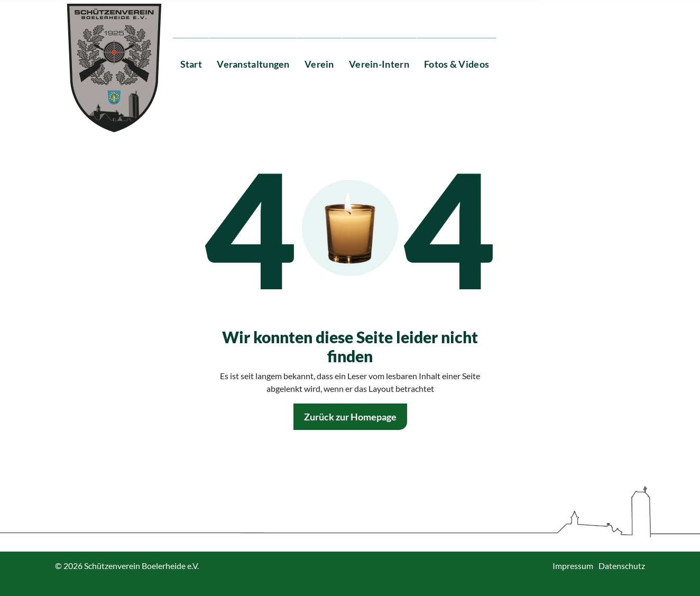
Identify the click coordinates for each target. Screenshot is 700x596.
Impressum (573, 566)
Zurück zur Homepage (350, 417)
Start (191, 64)
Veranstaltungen (253, 64)
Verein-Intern (379, 64)
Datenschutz (622, 566)
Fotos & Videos (457, 64)
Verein (319, 64)
